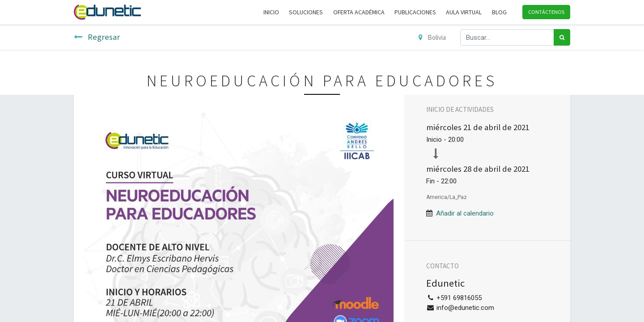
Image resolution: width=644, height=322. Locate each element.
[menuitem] (271, 12)
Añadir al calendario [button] (465, 213)
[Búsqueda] (562, 37)
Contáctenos (546, 12)
